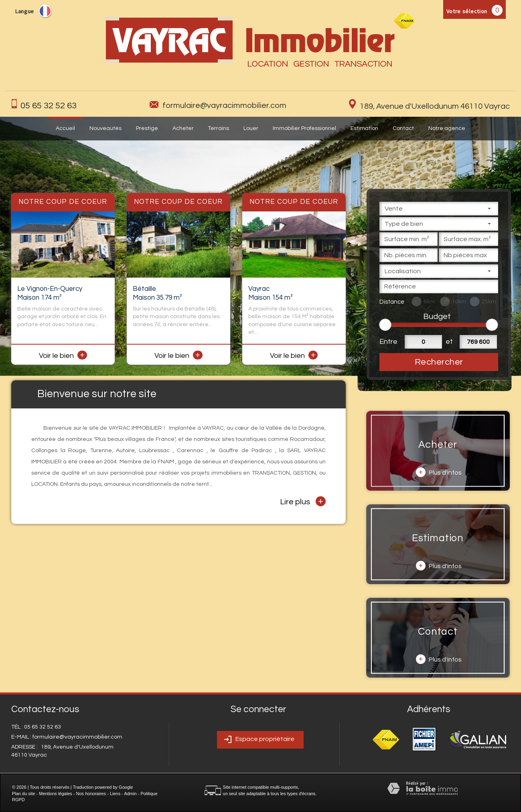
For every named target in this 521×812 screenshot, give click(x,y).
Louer (251, 128)
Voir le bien (63, 356)
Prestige (147, 128)
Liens (115, 794)
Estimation (364, 128)
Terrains (218, 128)
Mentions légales (56, 794)
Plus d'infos (439, 472)
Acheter (183, 128)
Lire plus (303, 501)
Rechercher (439, 362)
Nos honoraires (91, 794)
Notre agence (447, 128)
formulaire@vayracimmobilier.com (224, 106)
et (449, 342)
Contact (403, 128)
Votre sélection (467, 11)
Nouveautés (105, 128)
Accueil (65, 128)
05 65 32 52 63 (49, 106)
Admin (130, 794)
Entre (387, 342)
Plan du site (23, 794)
